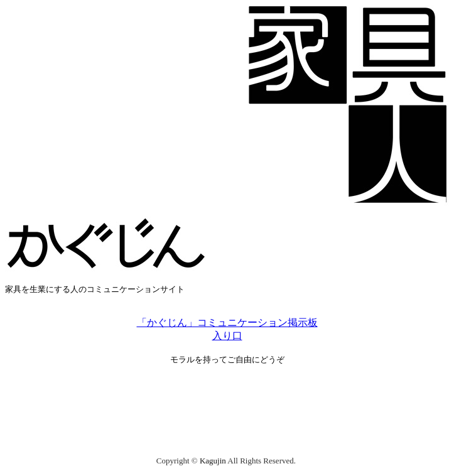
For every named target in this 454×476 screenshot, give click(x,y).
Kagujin (213, 461)
